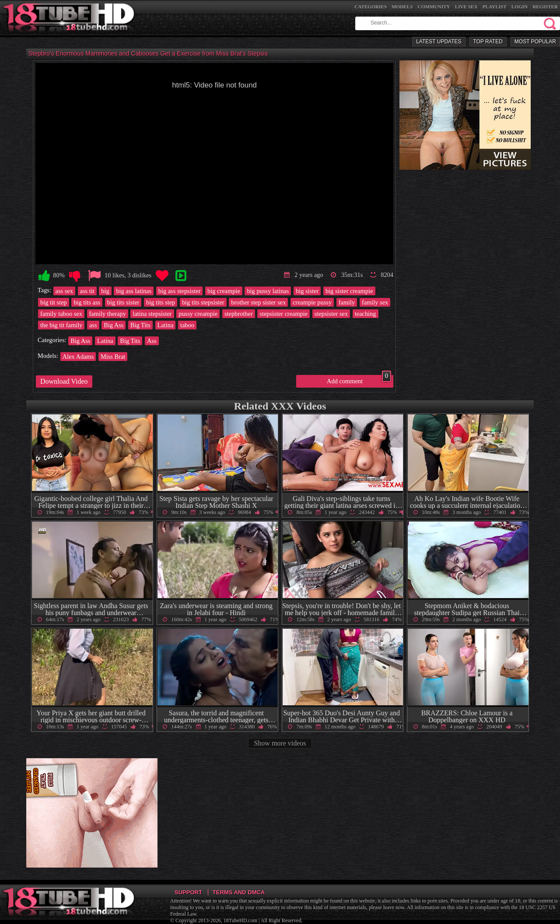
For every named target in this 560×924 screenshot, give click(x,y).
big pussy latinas (268, 291)
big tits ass (87, 302)
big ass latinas (134, 291)
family (347, 302)
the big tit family (61, 325)
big (105, 291)
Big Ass (114, 325)
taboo (187, 325)
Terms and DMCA (239, 892)
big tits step (161, 302)
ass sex (64, 291)
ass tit (87, 291)
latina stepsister (152, 314)
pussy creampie (198, 314)
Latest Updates (439, 42)
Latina (166, 325)
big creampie (224, 291)
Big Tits (140, 325)
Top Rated (488, 42)
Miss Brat (113, 357)
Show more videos (280, 743)
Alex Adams (78, 357)
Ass (152, 341)
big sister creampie (349, 291)
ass (93, 325)
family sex (375, 302)
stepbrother (239, 314)
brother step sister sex (258, 302)
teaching (366, 314)
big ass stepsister (180, 291)
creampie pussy (312, 302)
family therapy (108, 314)
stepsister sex (331, 314)
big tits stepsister (203, 302)
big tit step (54, 302)
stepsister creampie (283, 314)
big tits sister (123, 302)
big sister (307, 291)
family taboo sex (61, 314)
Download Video (64, 381)
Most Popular (535, 42)
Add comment (359, 380)
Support (188, 892)
